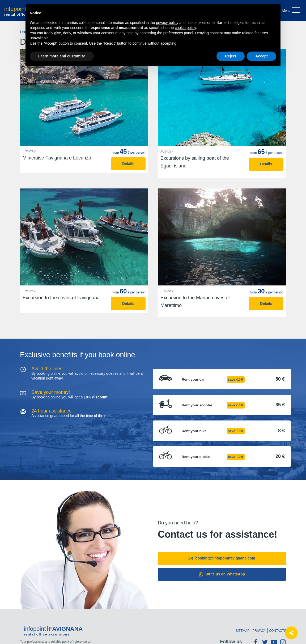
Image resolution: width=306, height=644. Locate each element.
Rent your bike (194, 431)
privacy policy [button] (167, 23)
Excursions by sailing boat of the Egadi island (195, 162)
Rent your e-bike (196, 457)
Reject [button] (231, 56)
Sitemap (243, 631)
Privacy (259, 631)
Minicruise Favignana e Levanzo (57, 158)
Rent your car (193, 380)
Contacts (278, 631)
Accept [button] (262, 56)
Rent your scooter (197, 405)
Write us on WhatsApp (222, 574)
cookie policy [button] (185, 28)
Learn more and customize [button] (62, 56)
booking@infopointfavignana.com (222, 558)
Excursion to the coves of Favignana (61, 298)
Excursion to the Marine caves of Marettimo (195, 302)
